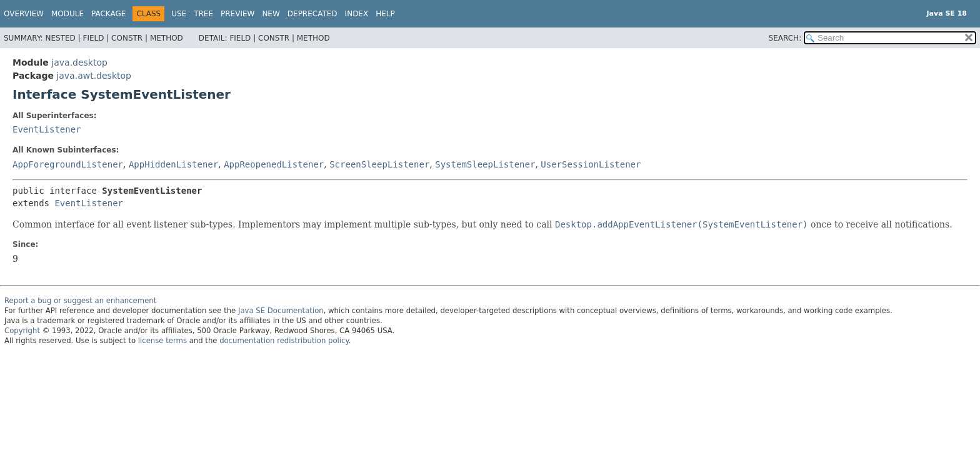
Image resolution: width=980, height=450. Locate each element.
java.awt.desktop (94, 76)
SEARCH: (785, 38)
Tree (203, 14)
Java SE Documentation (281, 311)
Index (357, 14)
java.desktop (79, 62)
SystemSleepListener (485, 164)
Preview (237, 14)
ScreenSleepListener (379, 164)
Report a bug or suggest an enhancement (80, 301)
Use (179, 14)
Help (385, 14)
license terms (162, 341)
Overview (24, 14)
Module (67, 14)
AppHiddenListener (173, 164)
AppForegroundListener (68, 164)
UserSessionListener (591, 164)
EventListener (47, 129)
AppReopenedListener (274, 164)
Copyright (22, 331)
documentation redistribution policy (284, 341)
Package (108, 14)
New (271, 14)
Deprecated (312, 14)
